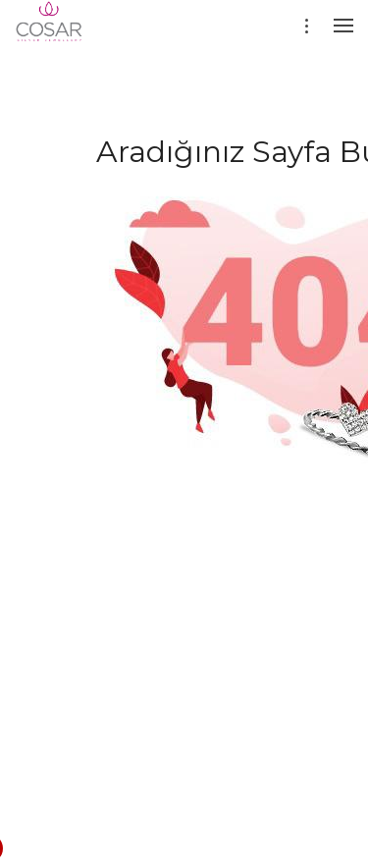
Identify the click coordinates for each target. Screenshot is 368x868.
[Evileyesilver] (50, 34)
